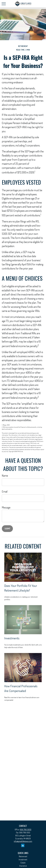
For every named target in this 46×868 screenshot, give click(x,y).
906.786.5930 (26, 830)
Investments (12, 638)
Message (6, 507)
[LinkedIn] (23, 845)
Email (5, 491)
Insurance (23, 866)
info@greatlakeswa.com (23, 841)
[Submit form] (7, 529)
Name (5, 475)
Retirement (23, 856)
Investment (23, 860)
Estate (23, 863)
